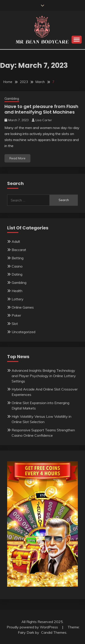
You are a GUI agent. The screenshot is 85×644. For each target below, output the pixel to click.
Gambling (12, 99)
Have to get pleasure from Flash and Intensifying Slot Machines (41, 109)
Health (17, 291)
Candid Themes (54, 632)
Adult (16, 241)
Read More (17, 158)
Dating (17, 274)
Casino (17, 266)
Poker (16, 315)
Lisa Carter (44, 120)
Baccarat (19, 250)
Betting (18, 258)
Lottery (18, 299)
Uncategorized (23, 332)
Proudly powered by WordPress (33, 627)
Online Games (23, 307)
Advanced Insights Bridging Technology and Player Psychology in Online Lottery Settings (44, 376)
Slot (15, 324)
